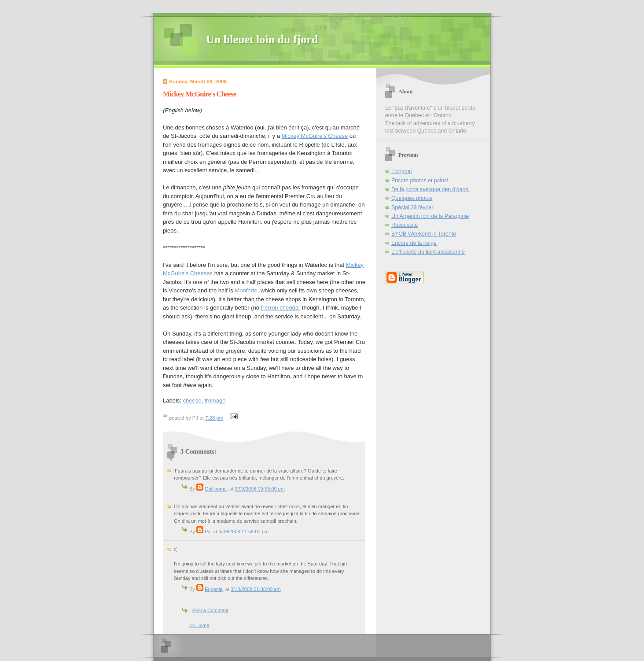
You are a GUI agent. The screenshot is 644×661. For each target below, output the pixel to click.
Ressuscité (405, 225)
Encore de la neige (414, 243)
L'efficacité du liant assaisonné (428, 252)
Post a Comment (210, 610)
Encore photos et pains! (420, 181)
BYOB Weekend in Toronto (424, 234)
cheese (192, 401)
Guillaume (216, 489)
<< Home (199, 625)
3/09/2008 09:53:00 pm (260, 489)
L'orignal (401, 171)
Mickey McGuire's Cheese (315, 136)
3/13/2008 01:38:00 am (256, 589)
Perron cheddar (281, 308)
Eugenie (214, 589)
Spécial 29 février (412, 207)
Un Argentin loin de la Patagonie (430, 216)
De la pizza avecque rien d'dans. (431, 189)
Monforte (246, 290)
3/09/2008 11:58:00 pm (243, 532)
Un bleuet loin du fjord (262, 39)
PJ (208, 532)
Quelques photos (412, 198)
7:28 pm (214, 418)
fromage (215, 401)
